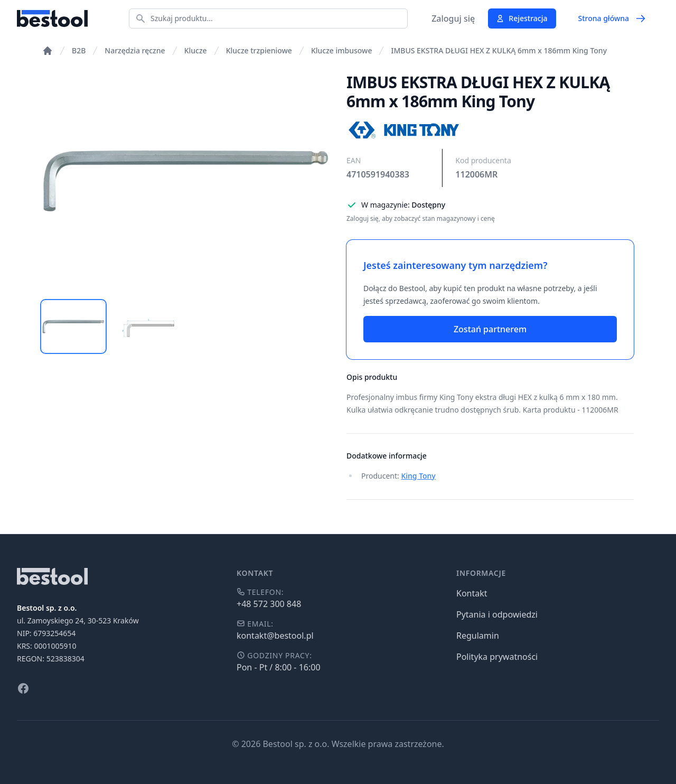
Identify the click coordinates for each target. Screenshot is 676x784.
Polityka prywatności (497, 657)
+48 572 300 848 (269, 604)
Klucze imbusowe (342, 50)
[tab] (73, 326)
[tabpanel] (186, 181)
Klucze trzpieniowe (259, 50)
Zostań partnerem (490, 329)
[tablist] (186, 326)
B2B (79, 50)
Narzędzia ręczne (135, 50)
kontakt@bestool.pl (275, 636)
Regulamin (478, 636)
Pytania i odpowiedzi (497, 614)
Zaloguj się (453, 18)
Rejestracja (522, 18)
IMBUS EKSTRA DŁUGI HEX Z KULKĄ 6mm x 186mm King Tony (499, 50)
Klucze (196, 50)
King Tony (418, 476)
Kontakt (472, 593)
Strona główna (612, 18)
